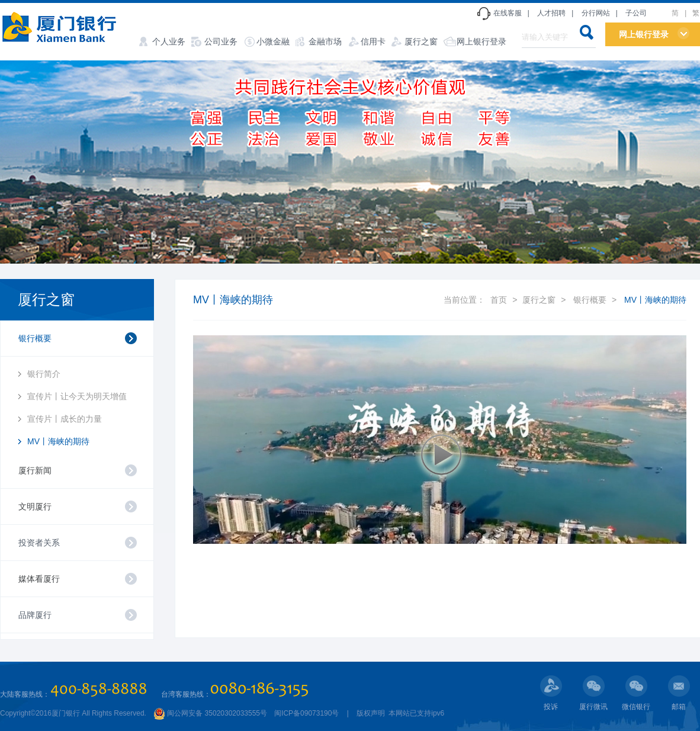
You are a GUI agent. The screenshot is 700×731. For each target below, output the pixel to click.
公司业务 (221, 41)
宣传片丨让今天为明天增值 (77, 396)
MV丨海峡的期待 (58, 441)
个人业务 (169, 41)
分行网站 (596, 13)
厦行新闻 (35, 470)
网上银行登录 (481, 41)
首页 (499, 300)
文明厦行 (35, 506)
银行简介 (44, 374)
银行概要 (590, 300)
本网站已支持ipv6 (415, 713)
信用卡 (373, 41)
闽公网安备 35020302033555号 (210, 713)
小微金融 (273, 41)
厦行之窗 (421, 41)
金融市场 (325, 41)
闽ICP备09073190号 (306, 713)
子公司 (636, 13)
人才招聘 (551, 13)
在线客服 (508, 13)
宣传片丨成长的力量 (65, 419)
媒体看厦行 (39, 579)
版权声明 (371, 713)
